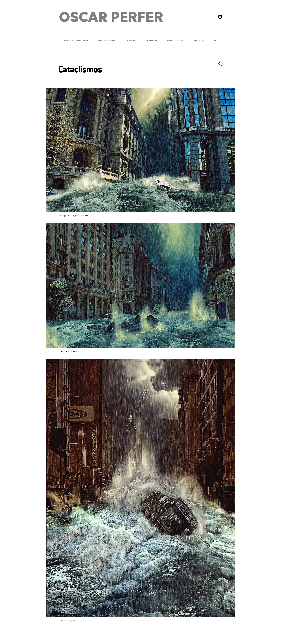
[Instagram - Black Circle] (220, 17)
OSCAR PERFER (111, 18)
